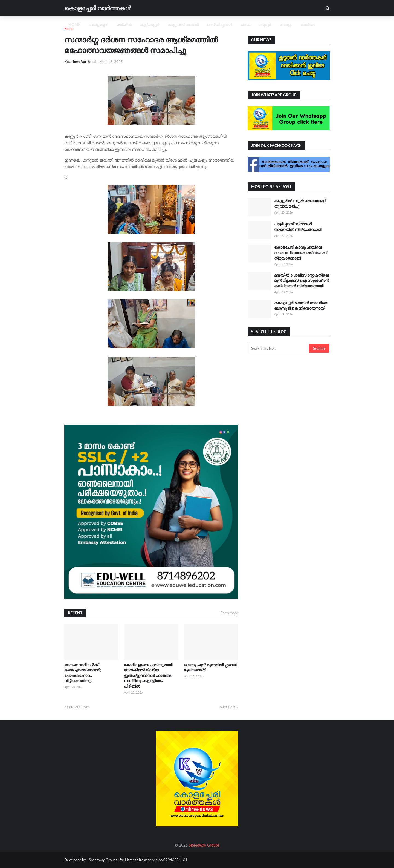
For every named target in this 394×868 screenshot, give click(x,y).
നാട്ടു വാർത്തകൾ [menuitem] (183, 25)
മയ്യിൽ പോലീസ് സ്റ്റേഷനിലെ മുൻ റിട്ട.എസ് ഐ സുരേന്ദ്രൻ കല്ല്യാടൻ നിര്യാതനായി (302, 280)
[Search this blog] (279, 348)
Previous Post (78, 707)
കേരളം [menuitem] (286, 25)
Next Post (228, 707)
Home (69, 29)
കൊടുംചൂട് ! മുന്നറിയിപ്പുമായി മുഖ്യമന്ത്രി (211, 667)
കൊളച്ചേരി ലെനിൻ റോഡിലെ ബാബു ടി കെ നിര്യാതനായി (301, 305)
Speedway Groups (204, 845)
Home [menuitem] (74, 25)
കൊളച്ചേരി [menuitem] (98, 25)
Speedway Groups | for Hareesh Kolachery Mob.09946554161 (138, 860)
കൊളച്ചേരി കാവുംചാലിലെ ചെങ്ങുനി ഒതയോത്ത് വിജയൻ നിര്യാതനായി (301, 252)
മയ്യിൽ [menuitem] (124, 25)
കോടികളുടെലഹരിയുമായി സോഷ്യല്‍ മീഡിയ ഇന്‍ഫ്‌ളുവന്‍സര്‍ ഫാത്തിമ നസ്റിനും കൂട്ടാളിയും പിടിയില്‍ (148, 675)
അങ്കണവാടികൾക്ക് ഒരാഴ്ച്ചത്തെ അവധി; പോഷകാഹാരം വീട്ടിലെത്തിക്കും (83, 673)
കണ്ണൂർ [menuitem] (265, 25)
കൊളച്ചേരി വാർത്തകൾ (98, 8)
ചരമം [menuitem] (245, 25)
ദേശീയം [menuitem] (308, 25)
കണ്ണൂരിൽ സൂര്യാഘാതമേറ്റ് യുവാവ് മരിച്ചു (300, 203)
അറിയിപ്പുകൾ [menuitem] (219, 25)
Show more (229, 613)
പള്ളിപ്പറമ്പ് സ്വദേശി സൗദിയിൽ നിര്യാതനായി (298, 227)
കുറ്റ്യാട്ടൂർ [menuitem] (150, 25)
